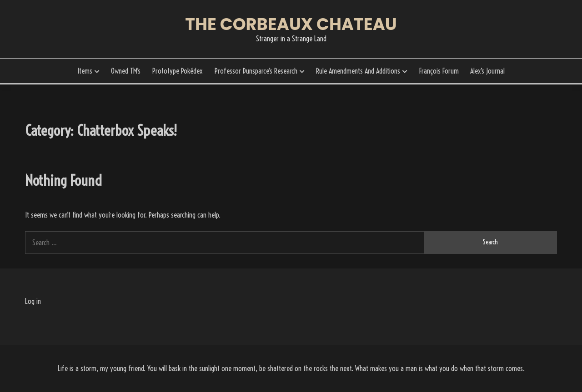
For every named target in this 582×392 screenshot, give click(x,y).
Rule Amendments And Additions (358, 71)
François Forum (439, 71)
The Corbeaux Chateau (291, 24)
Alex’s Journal (487, 71)
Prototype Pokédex (178, 71)
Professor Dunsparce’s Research (256, 71)
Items (85, 71)
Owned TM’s (126, 71)
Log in (33, 301)
